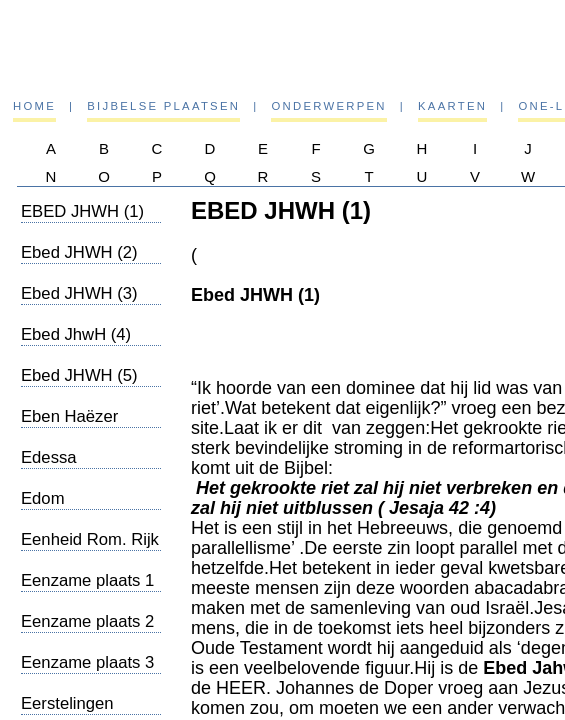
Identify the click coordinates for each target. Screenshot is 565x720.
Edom (43, 498)
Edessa (49, 457)
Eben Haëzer (69, 416)
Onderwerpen (328, 106)
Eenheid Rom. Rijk (90, 539)
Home (34, 106)
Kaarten (452, 106)
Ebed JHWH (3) (79, 293)
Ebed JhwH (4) (76, 334)
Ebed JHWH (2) (79, 252)
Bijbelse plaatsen (163, 106)
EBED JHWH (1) (82, 211)
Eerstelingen (67, 703)
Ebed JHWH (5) (79, 375)
